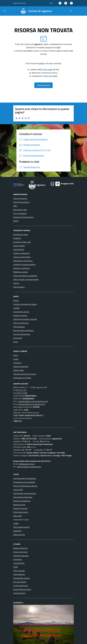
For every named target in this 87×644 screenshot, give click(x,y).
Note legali (17, 516)
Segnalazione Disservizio (23, 497)
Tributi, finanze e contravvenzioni (26, 279)
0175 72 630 (22, 393)
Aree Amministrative (21, 202)
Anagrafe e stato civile (22, 242)
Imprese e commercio (22, 268)
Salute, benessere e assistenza (25, 276)
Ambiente (17, 238)
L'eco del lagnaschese (22, 334)
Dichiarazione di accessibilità (24, 482)
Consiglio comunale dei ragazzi (25, 304)
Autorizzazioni (19, 249)
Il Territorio (17, 363)
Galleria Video (19, 370)
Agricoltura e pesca (21, 234)
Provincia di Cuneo (20, 552)
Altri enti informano (21, 323)
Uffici (15, 206)
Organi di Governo (20, 198)
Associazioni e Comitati (22, 378)
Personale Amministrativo (23, 217)
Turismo (16, 283)
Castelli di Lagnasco (21, 556)
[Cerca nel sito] (71, 11)
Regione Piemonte (20, 548)
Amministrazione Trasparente (25, 478)
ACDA (16, 567)
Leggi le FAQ (18, 490)
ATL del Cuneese (20, 582)
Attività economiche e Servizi (25, 374)
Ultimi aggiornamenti (21, 527)
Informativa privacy (21, 512)
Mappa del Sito (19, 535)
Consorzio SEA (19, 563)
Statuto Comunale (20, 508)
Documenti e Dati (20, 210)
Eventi (16, 355)
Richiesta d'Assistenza (22, 501)
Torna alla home (43, 85)
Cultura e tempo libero (22, 257)
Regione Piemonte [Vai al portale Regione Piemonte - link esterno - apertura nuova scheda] (19, 3)
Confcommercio (19, 593)
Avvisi (16, 342)
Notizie (16, 300)
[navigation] (5, 11)
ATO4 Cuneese (19, 571)
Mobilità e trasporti (21, 272)
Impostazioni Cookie (21, 520)
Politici (16, 221)
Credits (16, 523)
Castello (16, 308)
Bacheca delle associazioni (24, 330)
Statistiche (17, 531)
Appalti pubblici (19, 246)
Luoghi (16, 359)
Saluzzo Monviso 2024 (22, 589)
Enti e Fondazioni (20, 213)
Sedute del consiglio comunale (25, 319)
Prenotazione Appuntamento (25, 493)
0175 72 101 (21, 390)
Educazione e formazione (23, 261)
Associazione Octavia (21, 578)
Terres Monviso (19, 574)
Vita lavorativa (19, 287)
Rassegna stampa (20, 315)
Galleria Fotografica (21, 366)
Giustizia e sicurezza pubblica (24, 264)
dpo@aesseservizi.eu (26, 464)
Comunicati (18, 338)
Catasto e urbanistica (21, 253)
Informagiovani (19, 327)
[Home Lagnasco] (35, 11)
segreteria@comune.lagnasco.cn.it (32, 404)
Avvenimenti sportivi (21, 312)
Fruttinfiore (18, 559)
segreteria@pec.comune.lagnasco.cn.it (33, 401)
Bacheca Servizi (19, 505)
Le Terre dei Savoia (20, 586)
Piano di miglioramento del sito (25, 486)
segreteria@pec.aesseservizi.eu (29, 467)
